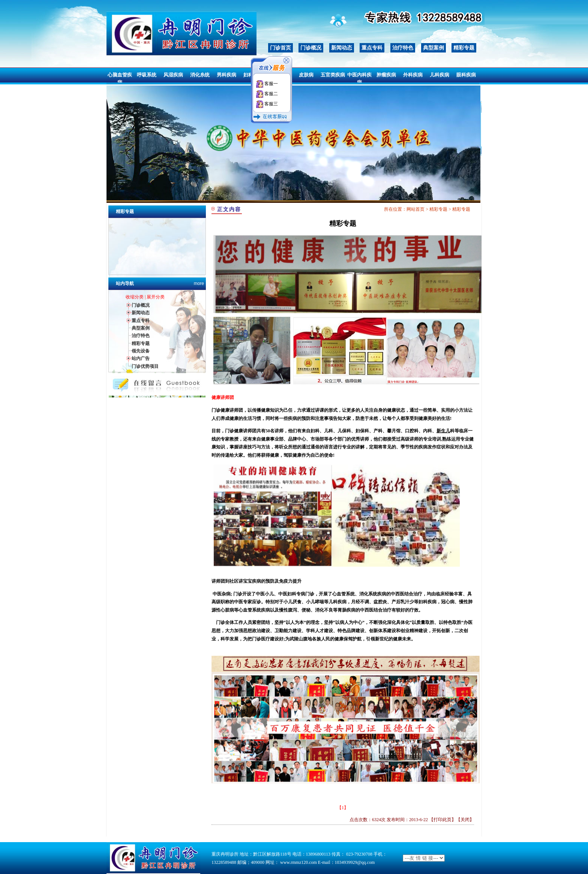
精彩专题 (464, 48)
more (199, 283)
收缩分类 (135, 297)
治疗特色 (403, 48)
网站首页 (415, 209)
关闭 (465, 820)
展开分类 (156, 297)
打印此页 (442, 820)
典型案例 (433, 48)
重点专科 (372, 48)
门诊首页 (280, 48)
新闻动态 (342, 48)
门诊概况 (311, 48)
